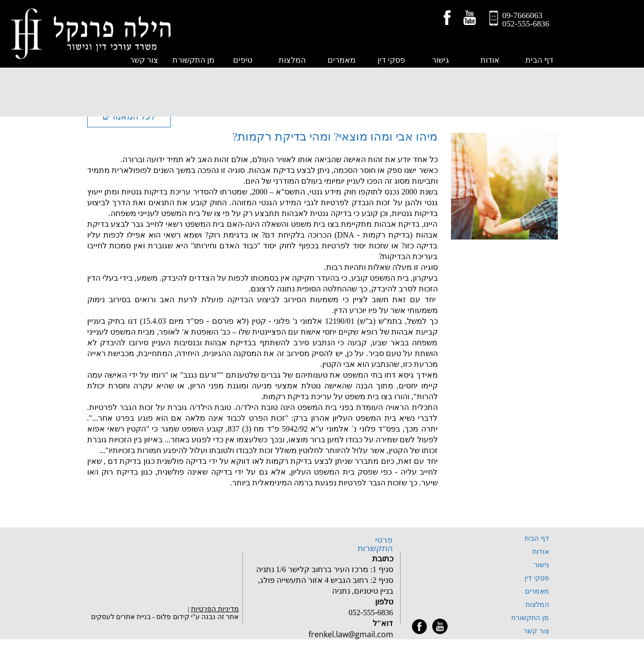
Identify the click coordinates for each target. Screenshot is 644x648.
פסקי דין (391, 60)
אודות (490, 60)
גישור (441, 60)
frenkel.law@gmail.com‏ (351, 634)
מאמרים (342, 60)
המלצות (292, 60)
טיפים (243, 60)
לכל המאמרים (129, 117)
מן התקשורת (193, 60)
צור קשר (536, 631)
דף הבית (539, 60)
